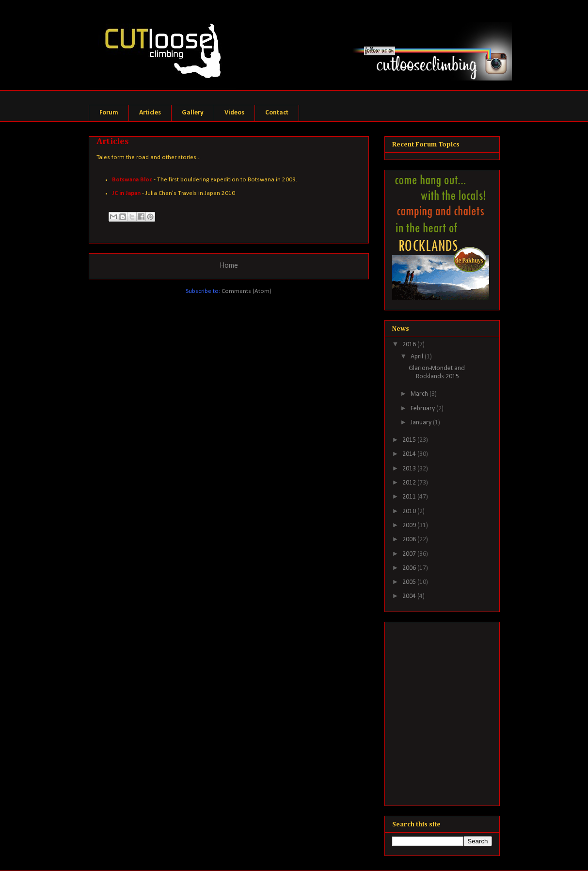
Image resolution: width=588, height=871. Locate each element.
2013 (410, 469)
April (418, 357)
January (422, 423)
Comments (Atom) (246, 291)
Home (229, 266)
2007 (410, 554)
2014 (410, 454)
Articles (150, 113)
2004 (410, 596)
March (420, 394)
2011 (410, 497)
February (423, 409)
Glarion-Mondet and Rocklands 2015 (437, 372)
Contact (277, 113)
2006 (410, 568)
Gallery (193, 113)
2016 (410, 345)
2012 (410, 483)
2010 (410, 511)
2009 (410, 525)
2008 (410, 540)
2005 (410, 582)
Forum (109, 113)
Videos (234, 113)
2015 (410, 440)
